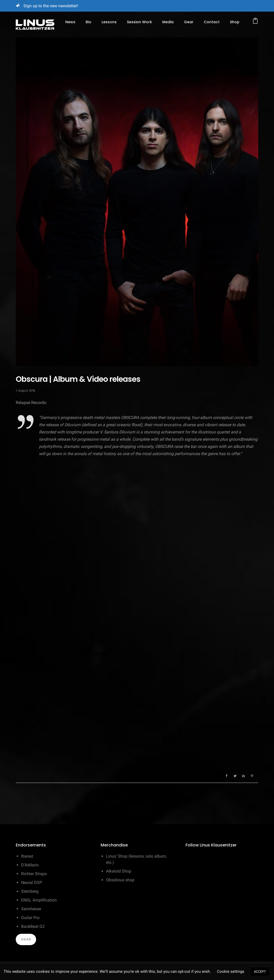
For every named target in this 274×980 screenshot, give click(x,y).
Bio (88, 22)
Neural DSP (32, 882)
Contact (212, 22)
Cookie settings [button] (231, 971)
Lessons (109, 22)
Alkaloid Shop (119, 871)
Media (168, 22)
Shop (235, 22)
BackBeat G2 (33, 926)
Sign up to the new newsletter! (51, 6)
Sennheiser (31, 909)
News (70, 22)
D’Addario (30, 865)
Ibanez (27, 856)
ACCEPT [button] (260, 972)
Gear (189, 22)
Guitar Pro (30, 918)
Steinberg (30, 891)
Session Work (139, 22)
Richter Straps (34, 874)
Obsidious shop (120, 880)
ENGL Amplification (39, 900)
